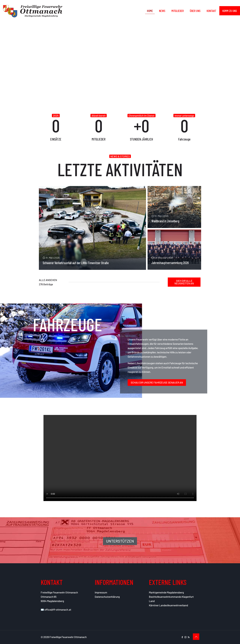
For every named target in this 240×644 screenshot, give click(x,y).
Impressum (101, 592)
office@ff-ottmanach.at (58, 610)
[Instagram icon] (185, 637)
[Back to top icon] (196, 637)
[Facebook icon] (182, 637)
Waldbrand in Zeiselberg (165, 221)
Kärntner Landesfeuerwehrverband (168, 605)
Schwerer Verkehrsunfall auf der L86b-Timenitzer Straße (76, 263)
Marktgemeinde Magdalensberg (166, 592)
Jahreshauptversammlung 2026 (170, 263)
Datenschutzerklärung (107, 597)
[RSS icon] (189, 637)
